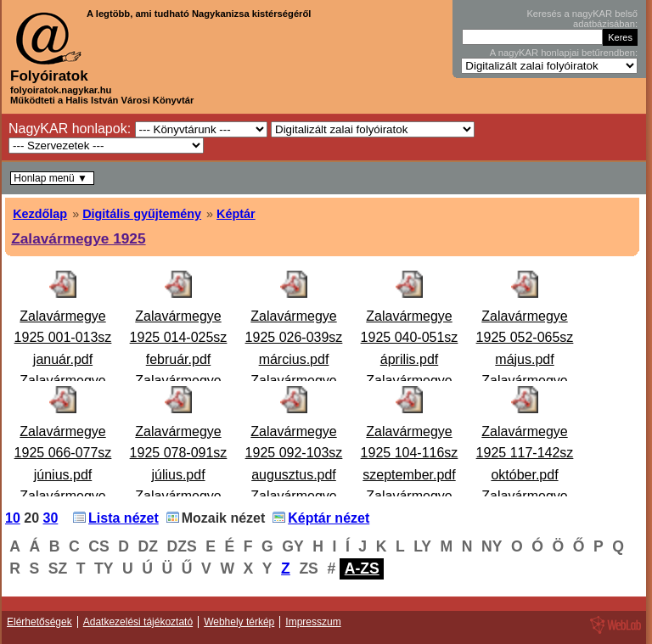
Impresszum (313, 622)
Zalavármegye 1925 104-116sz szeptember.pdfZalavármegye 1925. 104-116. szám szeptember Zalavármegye (409, 497)
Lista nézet (124, 518)
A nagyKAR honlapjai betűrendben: (564, 53)
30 (51, 518)
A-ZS (362, 568)
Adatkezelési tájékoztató (138, 622)
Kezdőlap (40, 214)
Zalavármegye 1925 (78, 238)
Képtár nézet (329, 518)
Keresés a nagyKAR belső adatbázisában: (582, 19)
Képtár (236, 214)
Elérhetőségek (39, 622)
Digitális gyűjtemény (142, 214)
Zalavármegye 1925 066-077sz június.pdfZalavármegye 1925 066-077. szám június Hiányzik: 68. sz (63, 497)
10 (13, 518)
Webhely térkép (239, 622)
